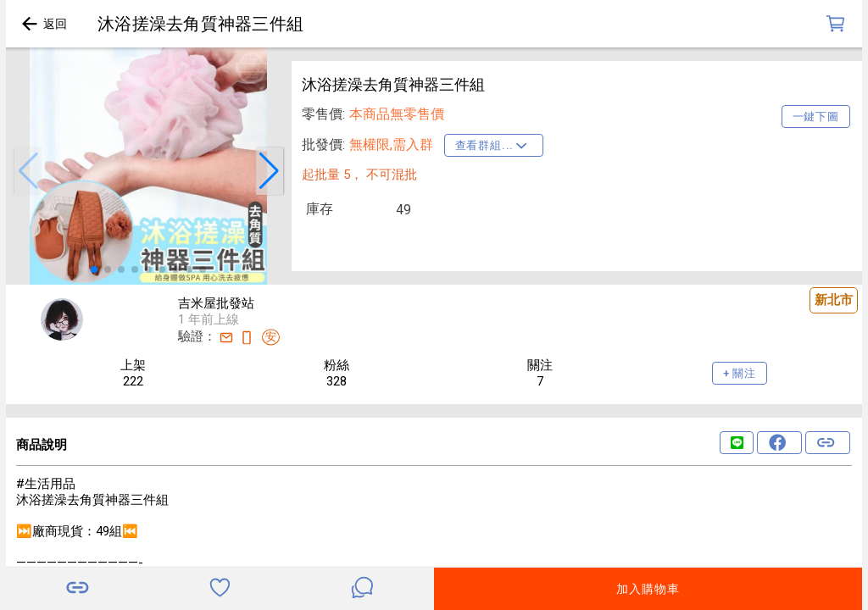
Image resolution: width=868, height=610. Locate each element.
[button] (28, 171)
